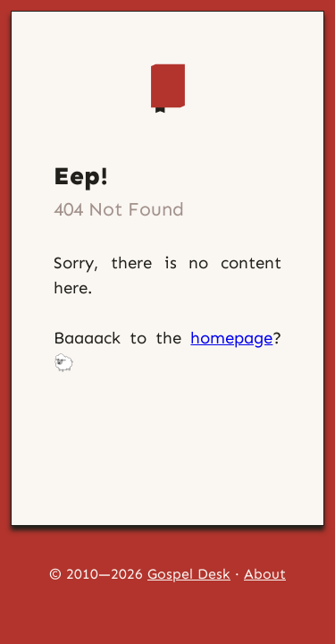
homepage (231, 338)
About (265, 574)
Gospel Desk (189, 574)
